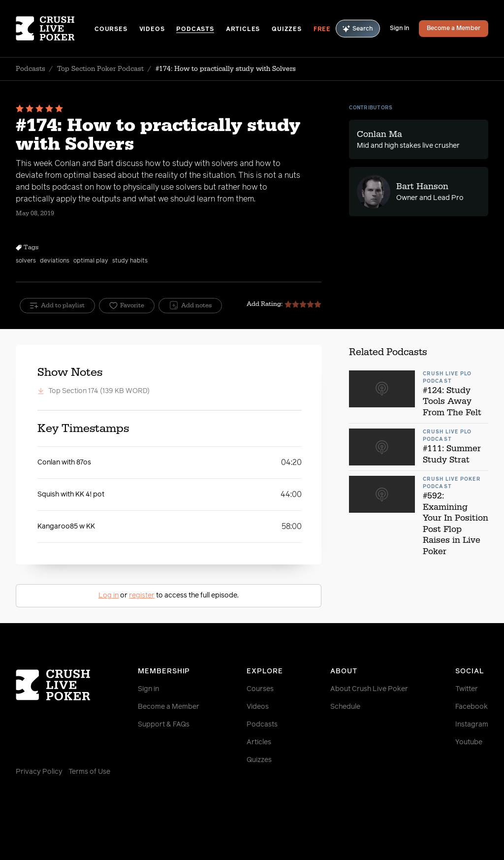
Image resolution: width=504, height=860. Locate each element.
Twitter (467, 689)
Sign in (148, 689)
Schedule (345, 707)
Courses (111, 30)
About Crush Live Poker (369, 689)
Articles (243, 30)
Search (358, 29)
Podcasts (195, 30)
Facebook (472, 707)
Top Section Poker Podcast (100, 69)
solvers (26, 261)
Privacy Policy (39, 772)
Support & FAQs (164, 725)
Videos (152, 30)
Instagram (472, 725)
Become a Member (454, 29)
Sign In (399, 29)
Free (322, 30)
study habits (130, 261)
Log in (109, 595)
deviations (55, 261)
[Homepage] (55, 29)
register (142, 595)
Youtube (469, 742)
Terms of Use (89, 772)
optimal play (91, 261)
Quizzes (287, 30)
